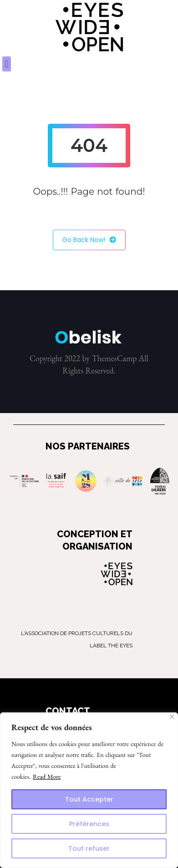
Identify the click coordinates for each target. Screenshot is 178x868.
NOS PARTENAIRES (88, 446)
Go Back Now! (89, 240)
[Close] (172, 717)
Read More (47, 777)
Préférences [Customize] (89, 824)
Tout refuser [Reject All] (89, 848)
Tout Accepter (89, 799)
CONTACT (68, 711)
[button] (7, 64)
